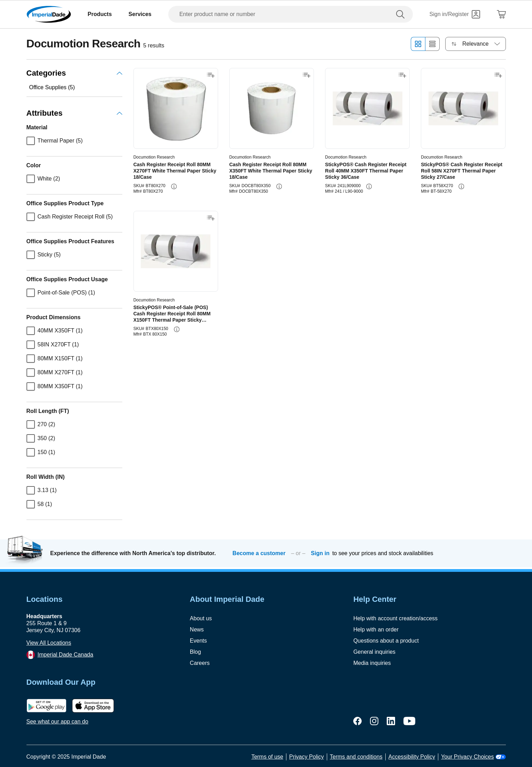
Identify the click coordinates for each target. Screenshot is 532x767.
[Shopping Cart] (501, 14)
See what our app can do (57, 722)
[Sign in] (455, 14)
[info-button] (174, 186)
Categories (74, 73)
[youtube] (409, 721)
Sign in (320, 553)
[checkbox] (31, 141)
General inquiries (374, 652)
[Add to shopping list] (211, 75)
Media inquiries (372, 663)
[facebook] (357, 721)
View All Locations (49, 643)
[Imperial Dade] (49, 14)
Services (140, 14)
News (197, 630)
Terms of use (267, 757)
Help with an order (376, 630)
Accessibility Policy (412, 757)
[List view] (433, 44)
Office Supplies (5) (52, 87)
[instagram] (374, 721)
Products (100, 14)
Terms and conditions (356, 757)
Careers (200, 663)
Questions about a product (386, 641)
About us (201, 618)
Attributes (74, 113)
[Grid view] (418, 44)
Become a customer (259, 553)
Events (198, 641)
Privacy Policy (307, 757)
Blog (195, 652)
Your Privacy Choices (473, 757)
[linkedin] (391, 721)
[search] (402, 14)
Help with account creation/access (395, 618)
